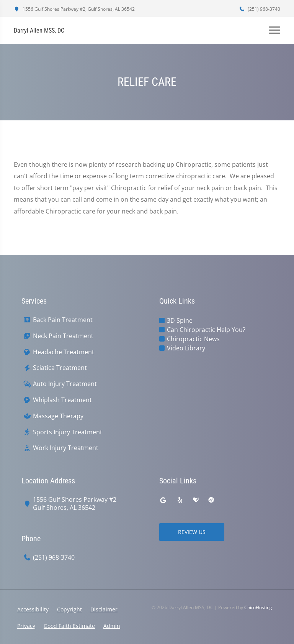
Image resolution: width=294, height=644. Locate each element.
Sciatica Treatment (60, 368)
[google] (163, 500)
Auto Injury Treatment (65, 384)
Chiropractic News (193, 339)
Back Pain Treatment (63, 320)
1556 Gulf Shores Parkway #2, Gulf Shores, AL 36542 (74, 9)
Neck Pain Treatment (63, 336)
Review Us (192, 532)
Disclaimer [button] (104, 609)
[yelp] (180, 500)
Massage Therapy (58, 416)
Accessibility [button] (33, 609)
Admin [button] (112, 626)
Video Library (186, 348)
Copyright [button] (69, 609)
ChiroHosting (258, 607)
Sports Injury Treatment (68, 432)
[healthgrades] (196, 500)
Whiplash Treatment (62, 400)
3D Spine (180, 320)
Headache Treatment (64, 352)
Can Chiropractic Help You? (206, 330)
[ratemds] (211, 500)
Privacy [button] (26, 626)
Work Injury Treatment (66, 448)
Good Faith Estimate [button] (69, 626)
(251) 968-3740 (260, 9)
